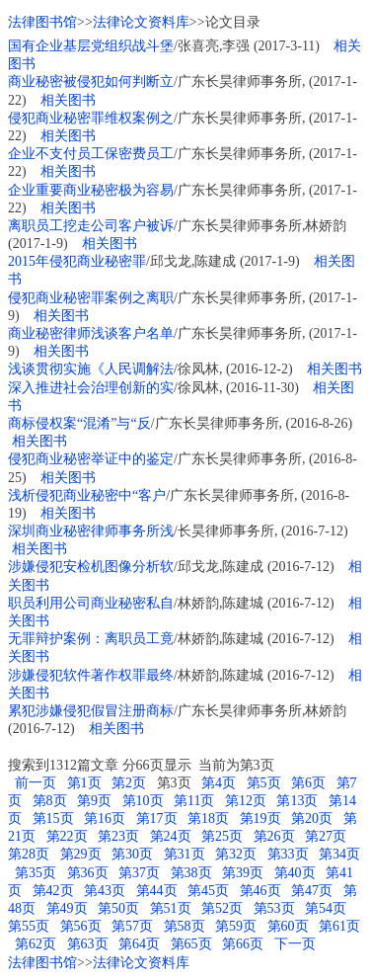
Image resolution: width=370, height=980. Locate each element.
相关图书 (68, 100)
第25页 (222, 836)
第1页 (84, 783)
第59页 (236, 926)
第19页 (260, 818)
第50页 (118, 908)
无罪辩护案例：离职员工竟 (91, 639)
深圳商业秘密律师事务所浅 (91, 531)
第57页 (132, 926)
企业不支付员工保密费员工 (91, 154)
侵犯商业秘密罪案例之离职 (91, 298)
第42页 (53, 891)
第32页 (236, 854)
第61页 (339, 926)
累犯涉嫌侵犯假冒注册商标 (91, 711)
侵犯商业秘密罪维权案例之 (91, 118)
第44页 (157, 891)
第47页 (312, 891)
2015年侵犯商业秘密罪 (77, 261)
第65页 (191, 944)
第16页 (105, 818)
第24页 (171, 836)
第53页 (274, 908)
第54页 (326, 908)
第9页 (94, 801)
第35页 (36, 873)
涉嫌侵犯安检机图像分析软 (91, 567)
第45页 (208, 891)
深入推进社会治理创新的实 (91, 388)
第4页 (219, 783)
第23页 (118, 836)
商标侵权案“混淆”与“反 (79, 423)
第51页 (171, 908)
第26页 (274, 836)
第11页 (194, 801)
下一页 (295, 944)
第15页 (53, 818)
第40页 (295, 873)
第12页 (246, 801)
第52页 (222, 908)
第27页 (326, 836)
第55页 (29, 926)
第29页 (81, 854)
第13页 (297, 801)
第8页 (50, 801)
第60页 (288, 926)
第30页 (132, 854)
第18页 (208, 818)
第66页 (243, 944)
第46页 (260, 891)
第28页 (29, 854)
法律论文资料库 (141, 22)
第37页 (139, 873)
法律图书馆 (42, 22)
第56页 (81, 926)
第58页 (185, 926)
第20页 (312, 818)
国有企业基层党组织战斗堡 (91, 46)
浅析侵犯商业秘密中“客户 (87, 495)
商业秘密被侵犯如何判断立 (91, 82)
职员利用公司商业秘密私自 (91, 603)
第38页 (191, 873)
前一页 (34, 783)
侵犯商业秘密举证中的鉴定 (91, 459)
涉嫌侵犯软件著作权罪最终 (91, 675)
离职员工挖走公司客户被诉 (91, 226)
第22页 (67, 836)
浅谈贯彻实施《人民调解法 (91, 369)
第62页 (36, 944)
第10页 (143, 801)
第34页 (339, 854)
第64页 (139, 944)
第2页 (129, 783)
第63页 (88, 944)
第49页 (67, 908)
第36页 (88, 873)
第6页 (308, 783)
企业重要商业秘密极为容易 (91, 190)
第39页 (243, 873)
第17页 (157, 818)
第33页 (288, 854)
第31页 (185, 854)
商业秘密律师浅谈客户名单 (91, 333)
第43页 (105, 891)
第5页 (264, 783)
